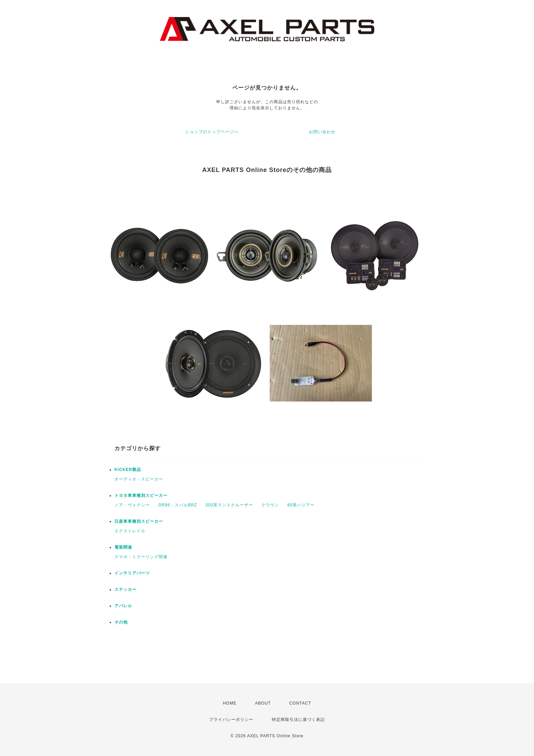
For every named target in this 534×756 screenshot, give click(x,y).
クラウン (270, 505)
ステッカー (125, 589)
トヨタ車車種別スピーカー (141, 495)
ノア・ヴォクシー (132, 505)
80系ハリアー (301, 505)
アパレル (123, 606)
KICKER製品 (128, 470)
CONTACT (300, 703)
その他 (121, 622)
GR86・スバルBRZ (177, 505)
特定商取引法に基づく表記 (298, 720)
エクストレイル (130, 531)
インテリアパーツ (132, 573)
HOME (230, 703)
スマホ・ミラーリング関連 (141, 557)
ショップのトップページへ (212, 132)
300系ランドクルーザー (229, 505)
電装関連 (123, 547)
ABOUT (263, 703)
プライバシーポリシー (231, 720)
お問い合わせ (322, 132)
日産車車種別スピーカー (139, 521)
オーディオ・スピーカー (139, 479)
